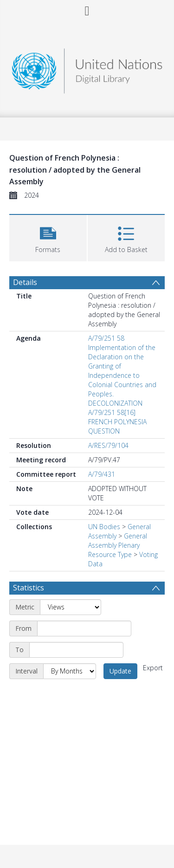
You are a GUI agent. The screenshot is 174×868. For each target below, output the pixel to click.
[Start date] (84, 628)
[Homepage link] (87, 68)
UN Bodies (104, 527)
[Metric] (71, 607)
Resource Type (110, 554)
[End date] (76, 650)
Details (25, 282)
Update (120, 671)
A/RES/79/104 (108, 445)
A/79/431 (102, 474)
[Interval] (70, 671)
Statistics (29, 588)
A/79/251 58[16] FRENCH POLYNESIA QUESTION (117, 422)
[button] (48, 237)
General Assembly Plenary (118, 541)
